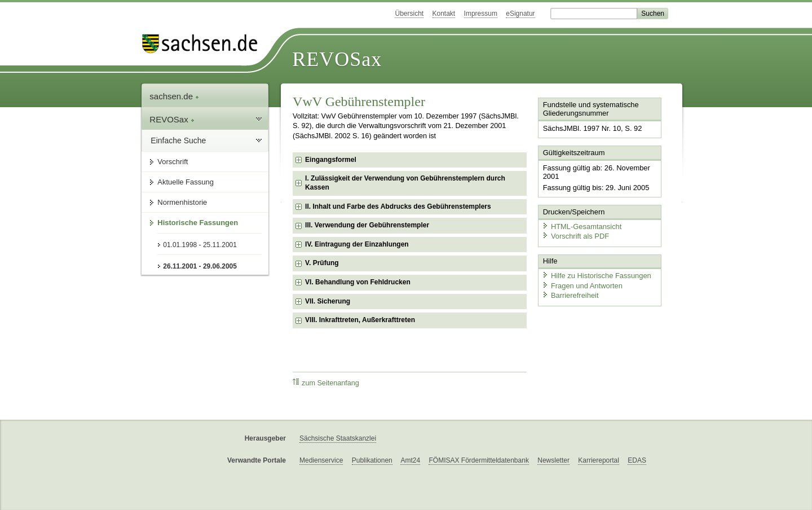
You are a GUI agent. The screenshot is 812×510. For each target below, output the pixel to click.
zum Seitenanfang (326, 383)
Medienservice (321, 460)
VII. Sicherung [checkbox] (328, 301)
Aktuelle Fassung (186, 182)
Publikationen (372, 460)
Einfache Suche (178, 140)
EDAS (637, 460)
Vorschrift (173, 162)
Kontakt (444, 14)
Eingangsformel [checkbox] (331, 160)
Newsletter (553, 460)
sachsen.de (174, 96)
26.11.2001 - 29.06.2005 (200, 266)
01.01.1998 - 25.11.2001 (200, 245)
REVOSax (337, 59)
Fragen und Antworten (582, 285)
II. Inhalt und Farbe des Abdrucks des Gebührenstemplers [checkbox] (398, 206)
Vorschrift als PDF (575, 236)
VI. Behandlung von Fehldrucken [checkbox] (358, 282)
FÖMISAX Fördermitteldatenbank (478, 460)
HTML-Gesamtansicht (581, 226)
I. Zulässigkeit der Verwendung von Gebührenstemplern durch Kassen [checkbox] (405, 183)
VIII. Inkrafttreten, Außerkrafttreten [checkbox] (360, 320)
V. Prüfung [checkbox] (322, 263)
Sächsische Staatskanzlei (338, 438)
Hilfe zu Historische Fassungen (596, 275)
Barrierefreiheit (570, 295)
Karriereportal (599, 460)
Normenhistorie (182, 202)
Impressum (481, 14)
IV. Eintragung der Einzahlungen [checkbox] (357, 244)
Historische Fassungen (198, 223)
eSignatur (520, 14)
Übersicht (409, 14)
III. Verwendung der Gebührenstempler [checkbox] (367, 225)
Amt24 (410, 460)
